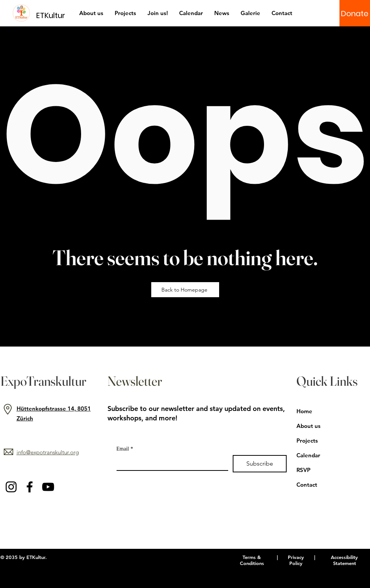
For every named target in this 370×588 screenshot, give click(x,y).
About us (309, 426)
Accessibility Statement (344, 560)
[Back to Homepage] (185, 290)
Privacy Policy (296, 560)
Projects (307, 441)
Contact (307, 485)
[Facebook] (30, 487)
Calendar (308, 455)
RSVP (303, 470)
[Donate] (355, 14)
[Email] (170, 463)
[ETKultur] (55, 15)
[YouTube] (48, 487)
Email (125, 449)
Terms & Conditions (252, 560)
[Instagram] (11, 487)
